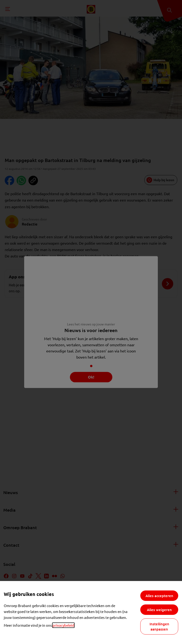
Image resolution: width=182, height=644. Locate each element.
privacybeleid (63, 625)
